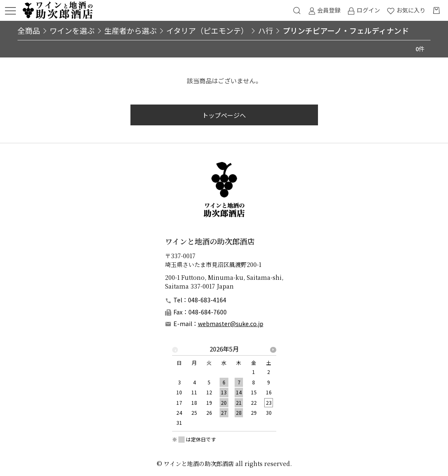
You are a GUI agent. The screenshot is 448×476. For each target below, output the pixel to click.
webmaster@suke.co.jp (231, 324)
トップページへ (224, 115)
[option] (224, 388)
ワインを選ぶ (72, 30)
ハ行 (265, 30)
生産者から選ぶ (130, 30)
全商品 (29, 30)
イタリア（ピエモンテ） (207, 30)
